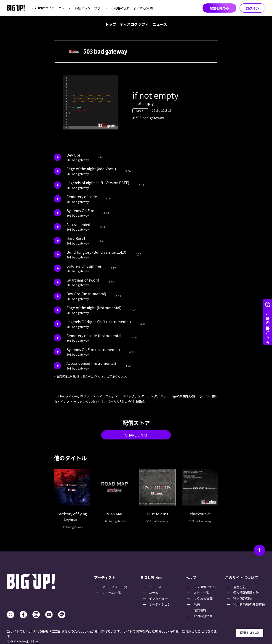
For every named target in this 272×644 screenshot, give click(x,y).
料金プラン (83, 8)
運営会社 (240, 587)
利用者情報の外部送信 (249, 604)
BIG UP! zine (152, 577)
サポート (101, 8)
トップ (111, 24)
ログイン (252, 8)
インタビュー (158, 599)
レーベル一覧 (112, 593)
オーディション (160, 604)
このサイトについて (241, 577)
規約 (197, 604)
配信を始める (219, 8)
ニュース (65, 8)
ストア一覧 (201, 593)
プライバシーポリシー (23, 641)
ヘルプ (191, 577)
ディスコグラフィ (134, 24)
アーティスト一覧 (115, 587)
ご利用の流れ (120, 8)
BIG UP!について (43, 8)
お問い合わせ (203, 616)
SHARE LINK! (136, 435)
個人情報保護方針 (246, 593)
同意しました (250, 633)
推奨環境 (200, 610)
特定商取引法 (243, 599)
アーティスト (105, 577)
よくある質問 (143, 8)
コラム (154, 593)
